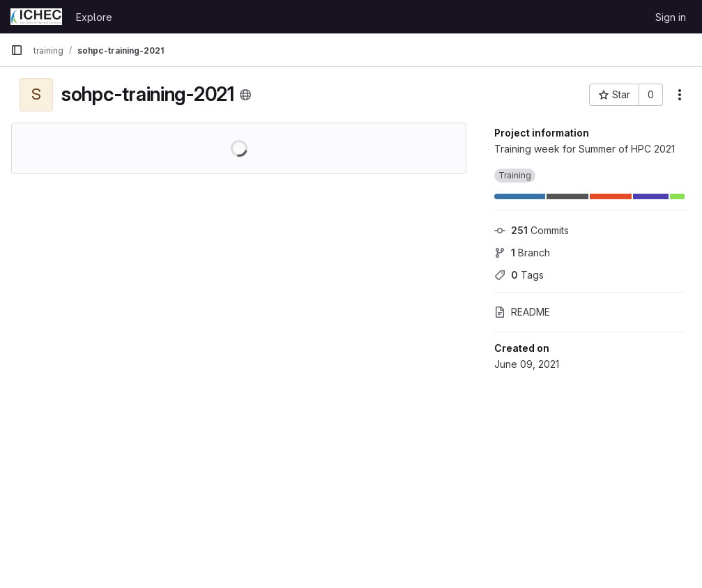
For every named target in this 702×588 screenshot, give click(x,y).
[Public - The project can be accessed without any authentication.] (245, 95)
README (522, 312)
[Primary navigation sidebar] (17, 50)
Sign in (671, 17)
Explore (94, 17)
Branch (522, 253)
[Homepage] (36, 17)
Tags (519, 275)
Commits (532, 230)
